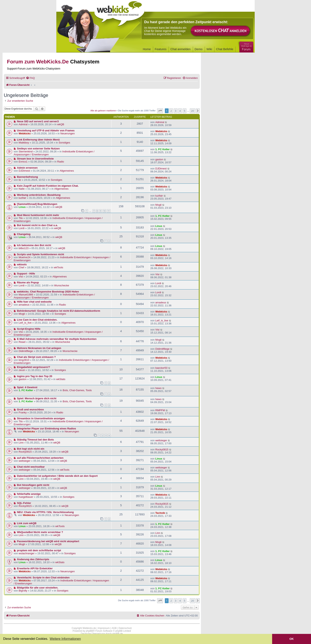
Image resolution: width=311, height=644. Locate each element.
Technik (160, 513)
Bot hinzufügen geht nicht (33, 485)
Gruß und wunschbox (31, 409)
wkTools (58, 267)
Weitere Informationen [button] (65, 639)
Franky (23, 412)
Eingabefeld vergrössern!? (34, 367)
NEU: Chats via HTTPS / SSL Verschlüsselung (45, 512)
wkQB (61, 124)
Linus (22, 207)
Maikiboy (24, 143)
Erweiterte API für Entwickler (35, 568)
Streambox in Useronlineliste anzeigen (41, 418)
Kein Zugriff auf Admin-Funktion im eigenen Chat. (48, 186)
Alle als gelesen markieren (103, 111)
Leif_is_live (25, 323)
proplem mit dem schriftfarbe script (39, 550)
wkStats (61, 379)
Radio (60, 162)
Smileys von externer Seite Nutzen (38, 149)
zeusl (22, 370)
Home (147, 49)
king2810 (24, 360)
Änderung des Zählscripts (33, 559)
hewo (158, 388)
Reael (22, 342)
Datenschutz (125, 628)
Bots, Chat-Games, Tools (77, 390)
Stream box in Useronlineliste (35, 159)
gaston (159, 159)
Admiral (23, 124)
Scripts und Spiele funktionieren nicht (41, 254)
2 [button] (171, 111)
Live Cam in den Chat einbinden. (37, 320)
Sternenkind (26, 151)
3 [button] (176, 111)
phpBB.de (118, 634)
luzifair (22, 198)
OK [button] (292, 639)
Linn (21, 443)
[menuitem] (30, 78)
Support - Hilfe (26, 274)
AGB (114, 628)
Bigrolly (23, 591)
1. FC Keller (163, 149)
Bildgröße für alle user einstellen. (38, 588)
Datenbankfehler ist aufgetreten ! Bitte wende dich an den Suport (57, 476)
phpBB (89, 631)
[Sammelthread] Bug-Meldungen (37, 204)
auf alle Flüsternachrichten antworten (40, 458)
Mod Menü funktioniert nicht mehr (38, 215)
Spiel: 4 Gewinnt (27, 387)
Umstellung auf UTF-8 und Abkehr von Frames (46, 130)
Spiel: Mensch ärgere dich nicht (37, 398)
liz (20, 180)
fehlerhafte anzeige (29, 494)
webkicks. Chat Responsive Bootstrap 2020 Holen (48, 292)
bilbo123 (24, 248)
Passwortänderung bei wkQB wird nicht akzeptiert (48, 541)
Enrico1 (23, 162)
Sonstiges (64, 143)
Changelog (24, 234)
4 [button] (180, 111)
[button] (160, 111)
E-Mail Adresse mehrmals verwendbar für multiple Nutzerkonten (57, 339)
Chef (21, 267)
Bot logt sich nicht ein (31, 449)
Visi (21, 277)
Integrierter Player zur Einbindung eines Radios (47, 429)
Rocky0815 (25, 452)
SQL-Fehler (24, 503)
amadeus (24, 305)
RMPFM (160, 410)
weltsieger (161, 440)
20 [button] (192, 111)
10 (104, 211)
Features (161, 49)
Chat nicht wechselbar (31, 467)
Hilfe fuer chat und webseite (34, 302)
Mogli (158, 205)
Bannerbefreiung (28, 177)
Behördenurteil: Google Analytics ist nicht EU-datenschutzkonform (59, 311)
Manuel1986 (26, 295)
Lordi (22, 228)
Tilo (21, 218)
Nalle (22, 189)
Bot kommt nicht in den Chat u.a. (37, 225)
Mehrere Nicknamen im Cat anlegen (39, 348)
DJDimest (24, 171)
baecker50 (161, 368)
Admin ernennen (27, 168)
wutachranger (27, 553)
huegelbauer (26, 497)
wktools (22, 264)
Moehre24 (24, 257)
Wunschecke (62, 285)
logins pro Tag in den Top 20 (35, 376)
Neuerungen (68, 133)
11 (109, 211)
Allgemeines (67, 171)
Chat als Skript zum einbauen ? (36, 357)
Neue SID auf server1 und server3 (38, 121)
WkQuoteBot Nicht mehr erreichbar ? (40, 532)
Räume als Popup (28, 282)
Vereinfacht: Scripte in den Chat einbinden (43, 578)
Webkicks (25, 133)
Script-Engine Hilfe (29, 329)
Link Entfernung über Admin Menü (38, 140)
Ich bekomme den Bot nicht (34, 245)
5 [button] (185, 111)
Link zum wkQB (27, 523)
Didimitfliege (26, 351)
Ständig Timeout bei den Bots (36, 440)
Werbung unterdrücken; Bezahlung (39, 195)
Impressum (104, 628)
